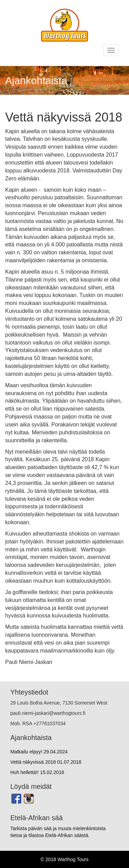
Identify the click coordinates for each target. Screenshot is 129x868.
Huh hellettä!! (37, 772)
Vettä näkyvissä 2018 (46, 762)
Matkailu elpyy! (39, 752)
